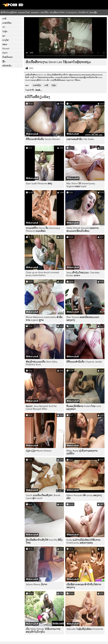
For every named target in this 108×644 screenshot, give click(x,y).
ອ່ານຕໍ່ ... (39, 90)
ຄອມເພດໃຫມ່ (24, 12)
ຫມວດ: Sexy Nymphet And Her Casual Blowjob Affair (41, 408)
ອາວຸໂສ (5, 40)
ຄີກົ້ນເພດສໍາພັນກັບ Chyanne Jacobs (84, 362)
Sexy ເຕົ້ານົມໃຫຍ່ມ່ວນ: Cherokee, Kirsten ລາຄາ (83, 274)
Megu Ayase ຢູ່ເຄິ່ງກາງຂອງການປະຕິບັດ (82, 452)
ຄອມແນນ (35, 12)
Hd (4, 27)
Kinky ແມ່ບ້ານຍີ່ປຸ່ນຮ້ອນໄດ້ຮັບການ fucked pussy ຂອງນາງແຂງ (83, 541)
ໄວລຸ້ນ (5, 31)
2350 (31, 68)
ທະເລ (5, 44)
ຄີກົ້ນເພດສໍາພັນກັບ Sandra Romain (43, 139)
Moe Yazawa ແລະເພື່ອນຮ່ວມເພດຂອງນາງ (83, 319)
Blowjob (6, 49)
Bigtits (5, 53)
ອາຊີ (4, 19)
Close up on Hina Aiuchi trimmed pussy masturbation (42, 274)
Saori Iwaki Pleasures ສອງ (39, 183)
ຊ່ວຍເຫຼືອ (93, 12)
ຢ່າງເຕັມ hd (83, 12)
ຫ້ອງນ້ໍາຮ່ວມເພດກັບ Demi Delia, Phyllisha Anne (42, 363)
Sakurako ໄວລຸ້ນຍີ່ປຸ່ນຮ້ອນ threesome (85, 629)
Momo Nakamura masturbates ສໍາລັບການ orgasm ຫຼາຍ (44, 319)
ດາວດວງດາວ (72, 12)
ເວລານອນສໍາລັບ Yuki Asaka (80, 139)
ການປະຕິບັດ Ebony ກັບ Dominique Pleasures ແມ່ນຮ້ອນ (43, 229)
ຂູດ (4, 36)
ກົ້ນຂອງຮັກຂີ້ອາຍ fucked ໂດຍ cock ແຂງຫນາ (84, 408)
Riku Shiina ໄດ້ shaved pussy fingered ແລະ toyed (81, 185)
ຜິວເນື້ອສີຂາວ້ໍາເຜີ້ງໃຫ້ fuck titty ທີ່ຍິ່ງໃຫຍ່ (44, 541)
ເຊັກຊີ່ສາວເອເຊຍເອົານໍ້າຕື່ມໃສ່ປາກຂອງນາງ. (84, 586)
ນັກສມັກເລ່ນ (8, 57)
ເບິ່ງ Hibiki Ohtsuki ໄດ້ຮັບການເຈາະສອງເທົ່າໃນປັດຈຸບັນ (43, 630)
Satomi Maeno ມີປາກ (36, 584)
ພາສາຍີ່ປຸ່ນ (7, 23)
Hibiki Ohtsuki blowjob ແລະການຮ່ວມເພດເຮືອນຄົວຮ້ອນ (83, 229)
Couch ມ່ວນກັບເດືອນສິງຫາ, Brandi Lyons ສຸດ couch (43, 497)
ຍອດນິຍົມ (45, 12)
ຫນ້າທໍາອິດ (7, 66)
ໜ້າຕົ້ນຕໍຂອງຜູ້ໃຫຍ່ (9, 12)
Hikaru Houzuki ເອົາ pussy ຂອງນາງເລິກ (84, 497)
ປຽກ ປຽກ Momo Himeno (39, 451)
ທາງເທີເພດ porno (57, 12)
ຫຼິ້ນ (4, 61)
